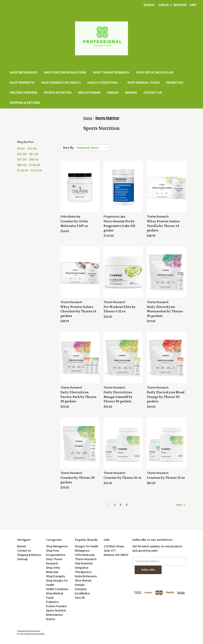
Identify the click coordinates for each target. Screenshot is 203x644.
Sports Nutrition (58, 93)
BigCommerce (34, 631)
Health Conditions (104, 83)
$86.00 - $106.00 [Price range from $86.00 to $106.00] (29, 165)
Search (149, 5)
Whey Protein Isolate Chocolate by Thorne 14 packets (78, 311)
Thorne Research (86, 559)
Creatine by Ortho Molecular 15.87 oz (74, 224)
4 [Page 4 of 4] (126, 505)
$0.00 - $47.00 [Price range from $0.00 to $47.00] (27, 149)
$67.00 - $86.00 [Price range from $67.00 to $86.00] (28, 159)
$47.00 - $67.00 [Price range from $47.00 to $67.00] (28, 154)
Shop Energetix (22, 83)
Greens (113, 93)
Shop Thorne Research (111, 72)
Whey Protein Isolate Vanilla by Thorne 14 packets (163, 226)
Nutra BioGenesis (86, 576)
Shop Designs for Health (61, 83)
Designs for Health (87, 546)
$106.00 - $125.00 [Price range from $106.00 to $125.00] (30, 170)
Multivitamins (89, 93)
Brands (131, 93)
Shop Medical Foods (143, 83)
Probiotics (175, 83)
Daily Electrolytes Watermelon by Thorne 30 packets (165, 311)
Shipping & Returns (25, 103)
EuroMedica (82, 593)
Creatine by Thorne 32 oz (166, 478)
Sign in (164, 5)
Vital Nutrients (84, 563)
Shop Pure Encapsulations (65, 72)
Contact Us (153, 93)
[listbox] (92, 148)
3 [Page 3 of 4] (121, 505)
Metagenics (82, 551)
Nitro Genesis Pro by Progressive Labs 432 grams (119, 226)
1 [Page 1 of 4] (108, 505)
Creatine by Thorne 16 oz (122, 478)
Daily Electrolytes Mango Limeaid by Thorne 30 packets (118, 397)
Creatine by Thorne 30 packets (77, 480)
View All (80, 598)
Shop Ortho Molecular (155, 72)
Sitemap (22, 559)
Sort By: (69, 148)
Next (181, 505)
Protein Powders (23, 93)
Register (180, 5)
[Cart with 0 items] (193, 5)
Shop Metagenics (23, 72)
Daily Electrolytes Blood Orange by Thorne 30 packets (166, 397)
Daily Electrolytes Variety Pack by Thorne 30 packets (79, 397)
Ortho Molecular (85, 555)
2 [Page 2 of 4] (115, 505)
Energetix (81, 589)
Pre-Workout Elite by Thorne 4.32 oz (120, 309)
